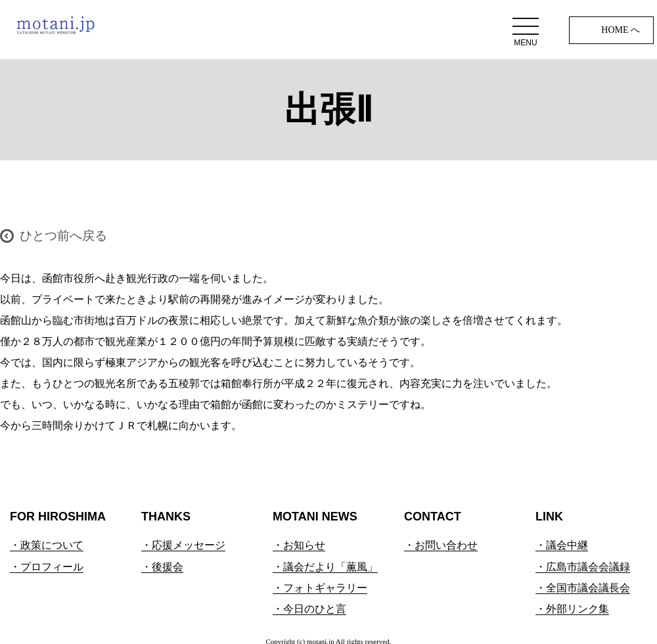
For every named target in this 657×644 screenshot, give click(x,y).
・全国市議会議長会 (583, 588)
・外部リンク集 (572, 609)
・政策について (47, 545)
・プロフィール (47, 567)
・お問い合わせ (441, 545)
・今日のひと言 (309, 609)
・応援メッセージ (183, 545)
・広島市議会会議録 (583, 567)
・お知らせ (299, 545)
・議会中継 (562, 545)
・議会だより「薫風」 (325, 567)
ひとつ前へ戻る (63, 236)
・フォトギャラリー (320, 588)
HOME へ (621, 30)
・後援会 (162, 567)
